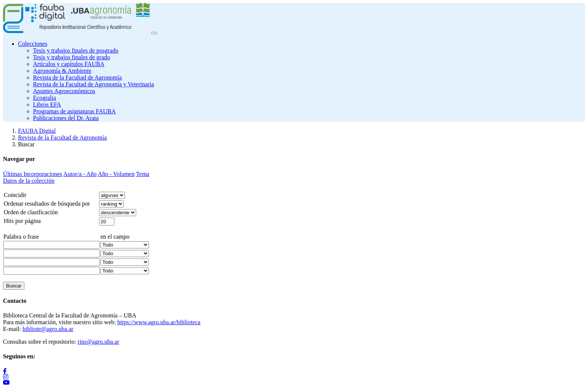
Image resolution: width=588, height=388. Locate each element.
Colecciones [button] (33, 44)
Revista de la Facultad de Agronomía (77, 77)
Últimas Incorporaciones (33, 174)
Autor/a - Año (80, 174)
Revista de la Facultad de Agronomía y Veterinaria (94, 84)
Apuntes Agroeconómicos (64, 91)
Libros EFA (47, 105)
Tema (143, 174)
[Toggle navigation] (154, 33)
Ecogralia (44, 98)
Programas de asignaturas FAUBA (74, 111)
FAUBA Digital (37, 131)
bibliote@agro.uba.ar (48, 329)
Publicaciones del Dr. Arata (66, 118)
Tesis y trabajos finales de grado (71, 57)
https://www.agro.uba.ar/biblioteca (159, 322)
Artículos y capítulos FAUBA (69, 64)
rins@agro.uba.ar (98, 342)
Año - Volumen (116, 174)
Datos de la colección (29, 181)
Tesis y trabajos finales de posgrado (76, 50)
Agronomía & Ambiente (62, 71)
